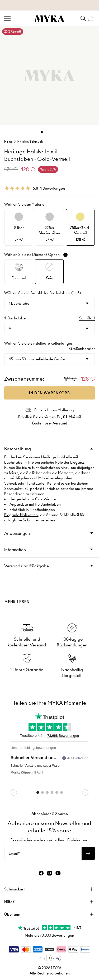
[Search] (83, 18)
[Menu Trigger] (7, 18)
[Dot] (42, 132)
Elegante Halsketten (21, 515)
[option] (19, 227)
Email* (14, 853)
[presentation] (49, 593)
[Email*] (43, 853)
